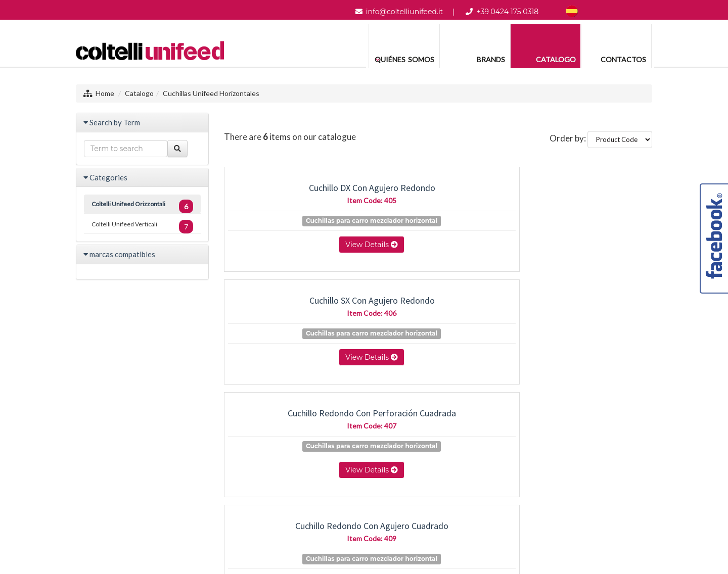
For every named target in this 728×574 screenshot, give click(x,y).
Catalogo (139, 93)
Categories (108, 177)
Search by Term (115, 122)
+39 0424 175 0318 (508, 12)
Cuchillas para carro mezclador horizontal (295, 231)
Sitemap (287, 526)
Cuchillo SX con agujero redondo (438, 193)
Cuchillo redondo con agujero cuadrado (290, 306)
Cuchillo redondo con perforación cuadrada (586, 193)
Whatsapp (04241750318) (369, 489)
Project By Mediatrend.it (416, 526)
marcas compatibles (122, 254)
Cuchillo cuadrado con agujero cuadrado (438, 306)
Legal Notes (353, 526)
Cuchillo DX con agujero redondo (290, 193)
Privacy (317, 526)
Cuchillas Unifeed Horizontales (211, 93)
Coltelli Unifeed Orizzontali (142, 206)
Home (105, 93)
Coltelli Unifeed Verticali (142, 227)
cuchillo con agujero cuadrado (586, 300)
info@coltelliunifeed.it (404, 12)
